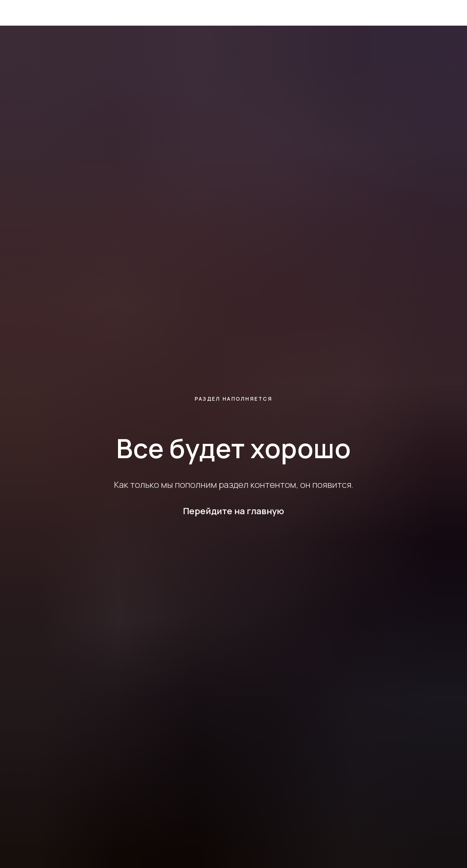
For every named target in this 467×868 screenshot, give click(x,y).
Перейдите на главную (233, 511)
